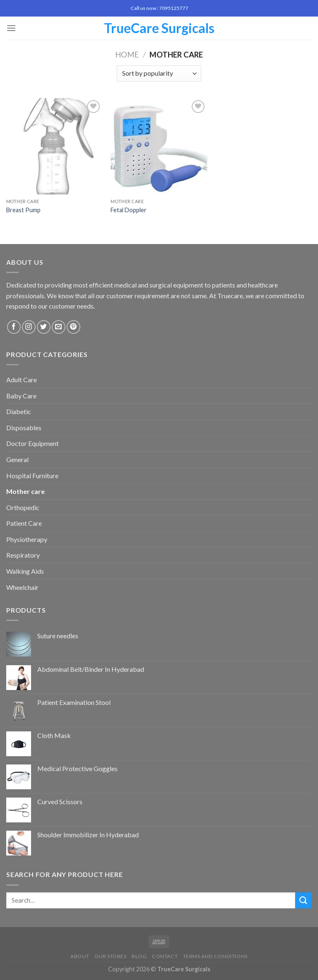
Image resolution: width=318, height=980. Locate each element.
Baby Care (21, 396)
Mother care (25, 491)
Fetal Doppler (129, 210)
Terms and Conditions (215, 956)
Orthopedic (23, 507)
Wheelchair (22, 587)
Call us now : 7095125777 (159, 8)
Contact (165, 956)
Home (127, 55)
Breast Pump (23, 210)
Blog (139, 956)
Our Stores (111, 956)
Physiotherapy (27, 539)
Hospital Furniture (32, 476)
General (17, 459)
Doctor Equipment (33, 443)
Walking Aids (25, 571)
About (80, 956)
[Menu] (11, 28)
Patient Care (24, 523)
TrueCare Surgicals (159, 28)
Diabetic (19, 411)
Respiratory (23, 555)
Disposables (24, 428)
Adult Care (22, 380)
